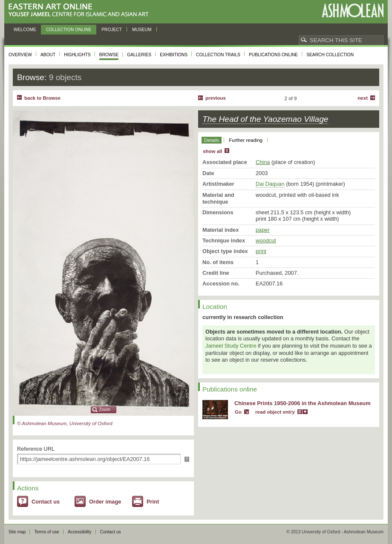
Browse (109, 55)
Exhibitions (174, 55)
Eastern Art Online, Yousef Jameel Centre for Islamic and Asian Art (81, 10)
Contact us (46, 502)
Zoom (105, 410)
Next (363, 98)
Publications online (273, 55)
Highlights (77, 55)
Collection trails (218, 55)
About (48, 55)
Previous (216, 98)
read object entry (275, 412)
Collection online (69, 30)
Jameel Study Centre (231, 346)
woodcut (266, 240)
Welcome (25, 30)
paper (263, 230)
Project (112, 30)
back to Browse (42, 98)
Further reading (246, 140)
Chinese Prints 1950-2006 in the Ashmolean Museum (303, 403)
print (261, 251)
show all (212, 151)
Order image (105, 502)
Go (238, 412)
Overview (20, 55)
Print (153, 502)
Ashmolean (353, 10)
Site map (17, 532)
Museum (142, 30)
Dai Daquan (270, 184)
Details (212, 140)
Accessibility (80, 532)
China (263, 162)
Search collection (330, 55)
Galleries (139, 55)
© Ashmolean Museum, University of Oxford (65, 423)
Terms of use (47, 532)
